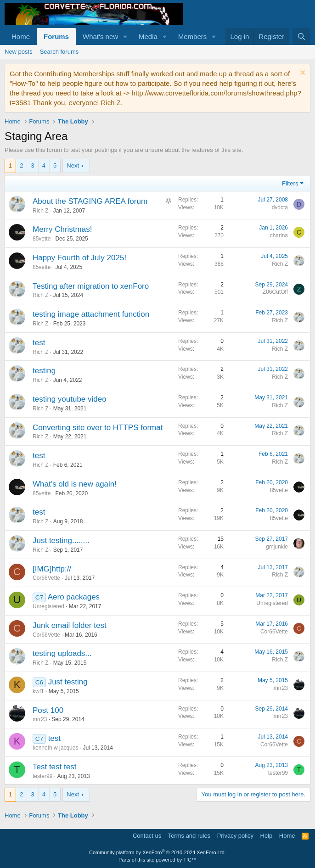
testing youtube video (70, 399)
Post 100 (48, 710)
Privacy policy (235, 836)
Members (193, 36)
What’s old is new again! (75, 484)
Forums (56, 36)
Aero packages (74, 597)
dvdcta (280, 207)
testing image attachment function (91, 314)
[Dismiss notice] (301, 74)
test (39, 343)
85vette (42, 239)
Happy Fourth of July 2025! (79, 258)
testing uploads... (62, 653)
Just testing (68, 682)
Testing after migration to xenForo (91, 286)
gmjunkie (277, 547)
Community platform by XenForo (157, 852)
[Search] (301, 36)
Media (148, 36)
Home (21, 36)
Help (267, 836)
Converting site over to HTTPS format (98, 428)
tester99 (42, 776)
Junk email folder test (70, 625)
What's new (100, 36)
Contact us (147, 836)
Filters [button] (290, 183)
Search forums (59, 52)
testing (44, 371)
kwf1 (38, 691)
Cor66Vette (46, 578)
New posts (19, 52)
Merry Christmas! (62, 229)
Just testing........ (61, 540)
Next (73, 165)
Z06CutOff (275, 292)
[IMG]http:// (52, 569)
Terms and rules (189, 836)
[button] (125, 36)
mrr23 (281, 688)
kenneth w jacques (55, 748)
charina (279, 235)
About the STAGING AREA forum (90, 201)
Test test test (54, 767)
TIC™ (190, 860)
